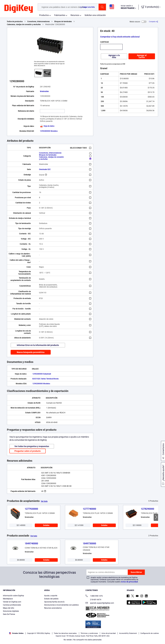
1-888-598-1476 (94, 596)
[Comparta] (154, 22)
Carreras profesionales (12, 605)
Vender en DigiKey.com (12, 602)
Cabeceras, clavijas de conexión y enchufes (24, 24)
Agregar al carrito (142, 56)
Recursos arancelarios (53, 608)
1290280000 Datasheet (42, 374)
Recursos (75, 15)
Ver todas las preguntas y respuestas (32, 446)
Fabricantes (60, 15)
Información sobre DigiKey (13, 596)
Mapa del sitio (9, 608)
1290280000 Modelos (49, 131)
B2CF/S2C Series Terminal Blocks (46, 379)
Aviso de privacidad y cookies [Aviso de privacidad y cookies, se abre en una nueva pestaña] (60, 641)
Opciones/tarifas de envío (54, 602)
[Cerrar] (160, 634)
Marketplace (8, 599)
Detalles (46, 525)
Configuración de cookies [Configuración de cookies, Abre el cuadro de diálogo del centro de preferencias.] (123, 635)
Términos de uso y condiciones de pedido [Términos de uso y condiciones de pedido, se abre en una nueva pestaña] (30, 641)
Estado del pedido (51, 599)
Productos (44, 15)
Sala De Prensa (9, 614)
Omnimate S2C (45, 169)
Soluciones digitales (11, 611)
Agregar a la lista (114, 56)
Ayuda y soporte (51, 596)
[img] (19, 9)
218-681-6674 (93, 600)
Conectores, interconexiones (38, 22)
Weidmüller (44, 91)
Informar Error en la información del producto (38, 345)
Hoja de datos (47, 126)
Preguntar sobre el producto (28, 451)
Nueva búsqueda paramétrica (31, 352)
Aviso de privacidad (129, 582)
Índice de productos (15, 22)
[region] (82, 635)
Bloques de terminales (63, 22)
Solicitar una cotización (95, 15)
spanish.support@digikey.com (100, 603)
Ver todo (44, 501)
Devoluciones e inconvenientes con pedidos (61, 605)
